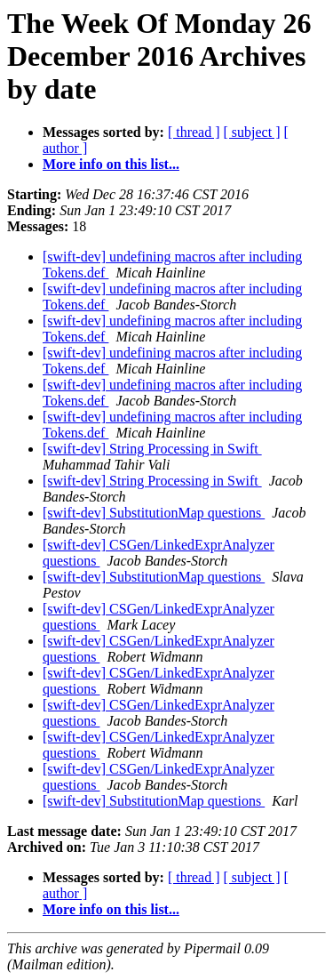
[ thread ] (194, 132)
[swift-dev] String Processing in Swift (152, 449)
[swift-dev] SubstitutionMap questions (154, 513)
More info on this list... (111, 164)
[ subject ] (252, 132)
